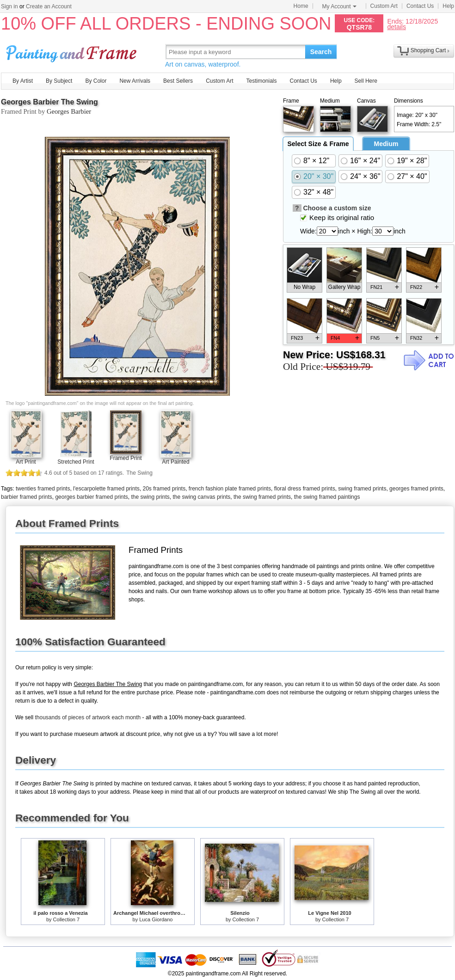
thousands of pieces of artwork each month (88, 717)
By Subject (59, 81)
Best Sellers (178, 81)
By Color (96, 81)
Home (301, 6)
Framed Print (126, 458)
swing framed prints (362, 489)
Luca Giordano (156, 919)
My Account (339, 6)
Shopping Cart (428, 50)
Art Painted (175, 462)
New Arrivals (135, 81)
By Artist (23, 81)
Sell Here (366, 81)
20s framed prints (164, 489)
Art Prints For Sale (73, 52)
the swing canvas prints (202, 497)
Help (448, 6)
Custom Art (384, 6)
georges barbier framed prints (91, 497)
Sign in (9, 6)
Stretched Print (76, 462)
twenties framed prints (43, 489)
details (396, 27)
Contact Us (420, 6)
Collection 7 (66, 919)
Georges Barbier (69, 111)
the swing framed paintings (327, 497)
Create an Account (49, 6)
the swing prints (150, 497)
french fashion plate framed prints (230, 489)
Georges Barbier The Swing (49, 102)
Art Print (26, 462)
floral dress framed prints (305, 489)
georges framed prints (416, 489)
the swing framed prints (262, 497)
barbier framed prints (27, 497)
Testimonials (261, 81)
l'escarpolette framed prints (106, 489)
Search (321, 52)
